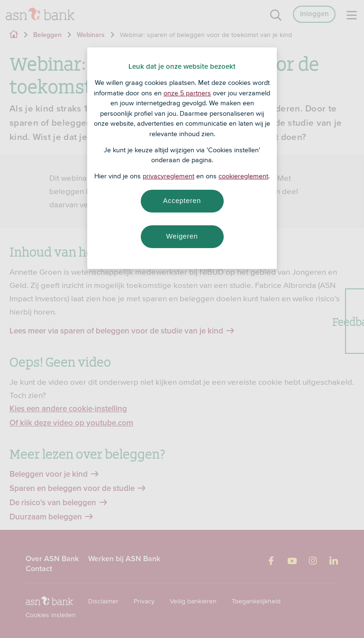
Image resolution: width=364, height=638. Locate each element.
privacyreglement (168, 176)
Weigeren (182, 236)
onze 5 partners (187, 93)
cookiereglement (243, 176)
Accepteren (182, 201)
